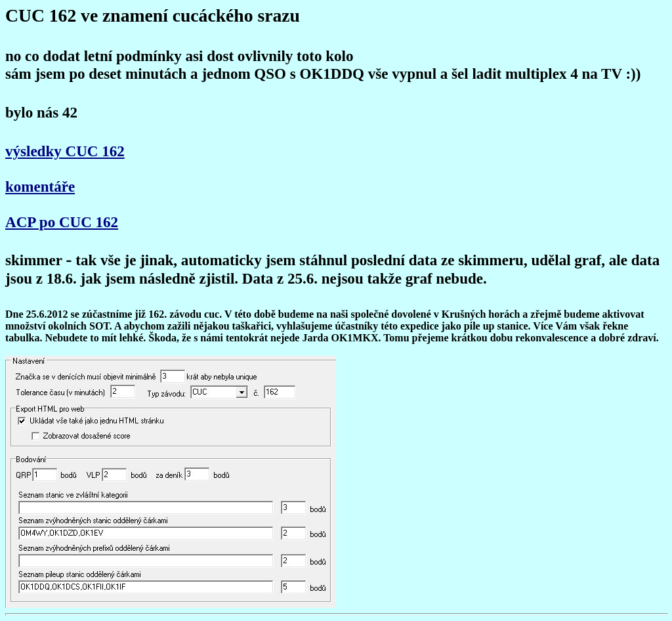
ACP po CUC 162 (62, 222)
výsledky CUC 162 (65, 151)
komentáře (40, 186)
